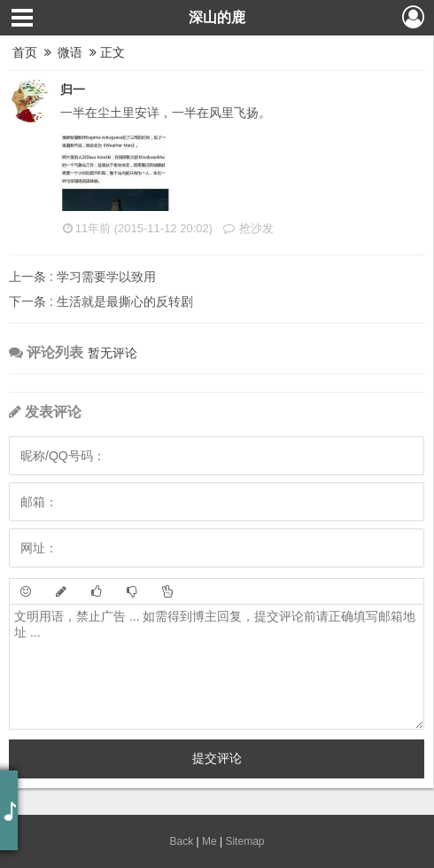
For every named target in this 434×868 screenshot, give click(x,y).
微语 (71, 52)
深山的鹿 (217, 17)
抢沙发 (248, 228)
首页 (25, 52)
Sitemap (244, 841)
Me (209, 841)
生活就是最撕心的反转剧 (101, 301)
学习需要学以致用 (82, 277)
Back (182, 841)
